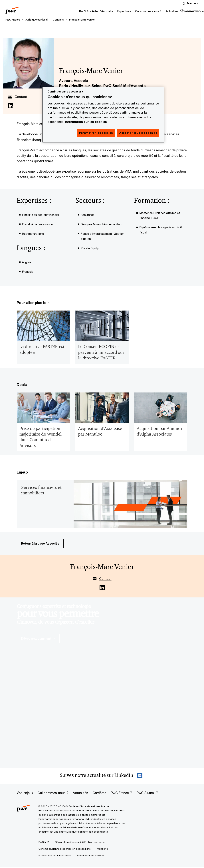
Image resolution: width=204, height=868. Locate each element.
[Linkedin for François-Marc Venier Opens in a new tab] (11, 106)
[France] (191, 3)
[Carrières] (149, 12)
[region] (103, 115)
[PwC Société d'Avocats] (57, 12)
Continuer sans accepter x (66, 91)
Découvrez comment (38, 638)
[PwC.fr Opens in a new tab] (44, 842)
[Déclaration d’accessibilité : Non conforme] (80, 842)
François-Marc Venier (82, 20)
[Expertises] (85, 12)
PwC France (13, 20)
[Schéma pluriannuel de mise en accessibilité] (65, 849)
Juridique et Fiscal (36, 20)
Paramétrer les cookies (91, 855)
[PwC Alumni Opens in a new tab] (147, 793)
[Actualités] (133, 12)
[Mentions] (102, 849)
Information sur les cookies (86, 122)
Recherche (192, 11)
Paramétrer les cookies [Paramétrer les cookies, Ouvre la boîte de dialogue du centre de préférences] (96, 133)
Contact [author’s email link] (21, 97)
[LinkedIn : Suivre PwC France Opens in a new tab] (140, 776)
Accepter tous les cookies (138, 133)
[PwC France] (12, 9)
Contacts (58, 20)
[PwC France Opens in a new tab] (122, 793)
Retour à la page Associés (40, 543)
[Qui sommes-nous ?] (109, 12)
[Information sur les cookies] (55, 855)
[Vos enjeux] (25, 793)
